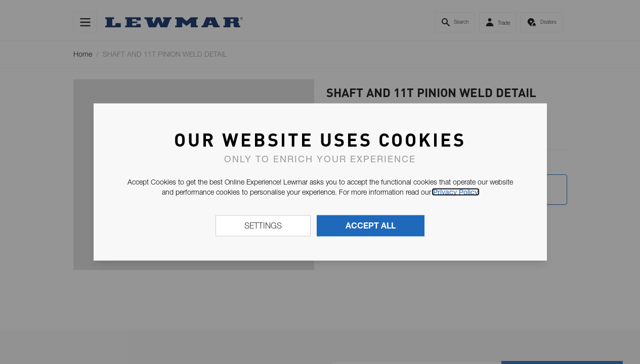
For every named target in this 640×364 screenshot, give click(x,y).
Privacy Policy (456, 192)
